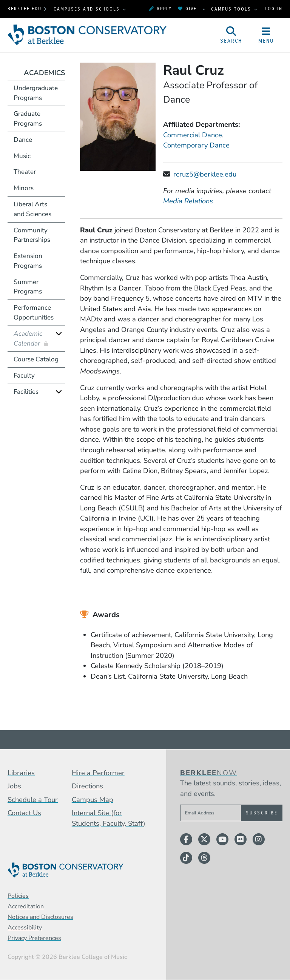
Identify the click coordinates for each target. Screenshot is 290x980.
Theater (25, 172)
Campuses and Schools (88, 9)
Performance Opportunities (34, 313)
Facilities (26, 392)
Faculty (24, 376)
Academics (44, 73)
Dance (23, 140)
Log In (274, 9)
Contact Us (24, 813)
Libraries (21, 773)
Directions (87, 786)
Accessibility (25, 928)
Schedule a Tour (33, 800)
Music (22, 156)
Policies (18, 896)
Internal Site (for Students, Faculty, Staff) (109, 818)
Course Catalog (36, 359)
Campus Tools (232, 9)
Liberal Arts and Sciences (32, 209)
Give (187, 9)
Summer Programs (28, 287)
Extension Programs (28, 261)
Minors (24, 188)
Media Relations (188, 201)
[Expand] (59, 334)
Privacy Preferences (34, 938)
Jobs (14, 786)
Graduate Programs (28, 119)
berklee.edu (25, 9)
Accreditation (26, 906)
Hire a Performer (98, 773)
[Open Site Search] (231, 35)
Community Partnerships (32, 235)
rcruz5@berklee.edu (205, 174)
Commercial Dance (193, 135)
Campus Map (93, 800)
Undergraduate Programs (36, 93)
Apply (160, 9)
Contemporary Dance (196, 145)
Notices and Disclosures (40, 917)
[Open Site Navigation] (266, 35)
